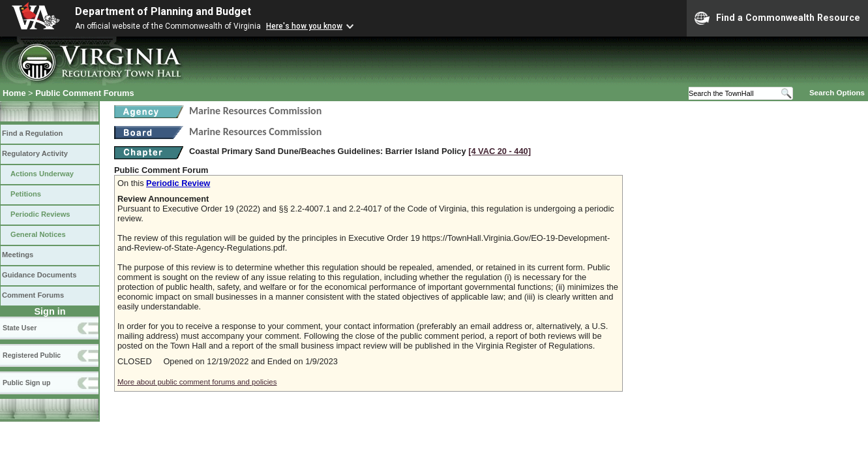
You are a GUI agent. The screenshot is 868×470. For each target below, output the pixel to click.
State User (20, 328)
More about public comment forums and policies (197, 382)
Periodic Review (178, 183)
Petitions (26, 194)
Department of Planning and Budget (163, 11)
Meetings (18, 255)
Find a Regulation (32, 133)
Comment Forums (33, 295)
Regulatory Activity (35, 153)
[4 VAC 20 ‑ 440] (500, 151)
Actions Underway (42, 174)
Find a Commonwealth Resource (777, 18)
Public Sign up (26, 383)
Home (14, 93)
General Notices (38, 234)
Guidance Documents (39, 275)
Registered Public (32, 355)
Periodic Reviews (40, 214)
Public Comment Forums (84, 93)
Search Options (837, 93)
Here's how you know (304, 26)
